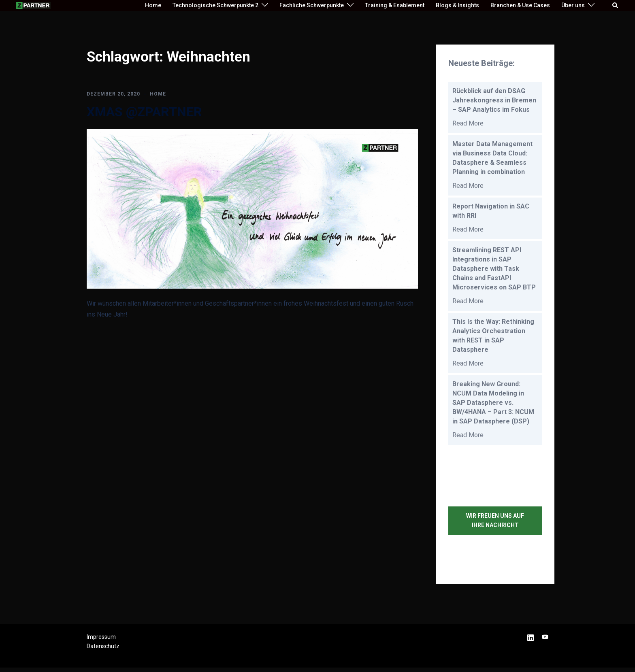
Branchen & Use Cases (520, 5)
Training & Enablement (395, 5)
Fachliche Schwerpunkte (312, 5)
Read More (468, 124)
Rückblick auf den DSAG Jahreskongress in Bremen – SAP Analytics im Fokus (494, 100)
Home (153, 5)
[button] (616, 5)
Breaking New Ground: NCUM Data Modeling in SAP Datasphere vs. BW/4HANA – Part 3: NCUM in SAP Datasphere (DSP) (493, 407)
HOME (158, 94)
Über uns (573, 5)
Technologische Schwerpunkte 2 (215, 5)
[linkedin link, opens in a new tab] (531, 641)
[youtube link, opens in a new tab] (545, 641)
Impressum (101, 641)
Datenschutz (103, 651)
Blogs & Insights (457, 5)
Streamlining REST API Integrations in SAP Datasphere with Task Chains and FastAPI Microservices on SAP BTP (495, 271)
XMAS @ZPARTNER (144, 112)
